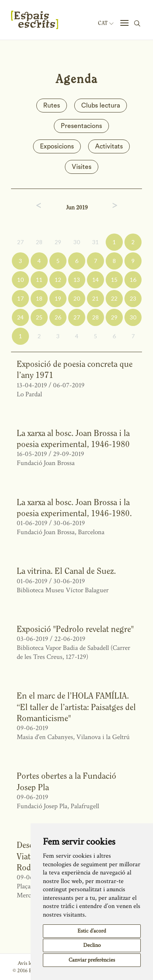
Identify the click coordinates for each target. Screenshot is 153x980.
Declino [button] (92, 945)
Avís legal (28, 963)
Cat (106, 23)
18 (39, 298)
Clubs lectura (101, 106)
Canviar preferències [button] (92, 960)
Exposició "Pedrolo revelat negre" (75, 629)
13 (77, 280)
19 (58, 298)
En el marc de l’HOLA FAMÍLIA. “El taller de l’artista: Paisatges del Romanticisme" (76, 707)
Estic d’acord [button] (92, 931)
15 (114, 280)
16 (133, 280)
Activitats (109, 146)
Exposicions (57, 146)
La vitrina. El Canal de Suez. (66, 571)
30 (77, 242)
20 (77, 298)
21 (95, 298)
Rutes (52, 106)
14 (95, 280)
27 (20, 242)
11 (39, 280)
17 (20, 298)
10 (20, 280)
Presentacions (81, 126)
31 (95, 242)
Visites (82, 167)
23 (133, 298)
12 (58, 280)
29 (58, 242)
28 (39, 242)
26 (58, 317)
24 (20, 317)
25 (39, 317)
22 (114, 298)
